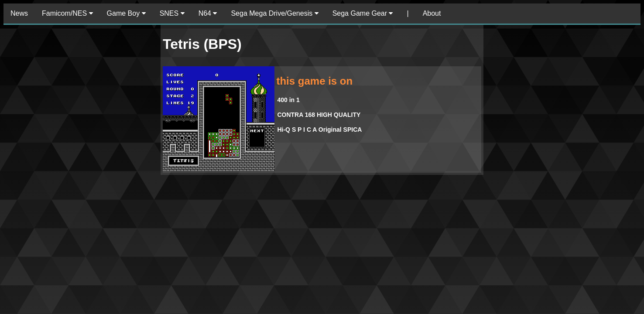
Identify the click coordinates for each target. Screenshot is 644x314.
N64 (208, 13)
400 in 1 (288, 100)
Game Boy (126, 13)
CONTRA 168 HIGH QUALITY (319, 115)
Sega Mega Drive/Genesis (274, 13)
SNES (172, 13)
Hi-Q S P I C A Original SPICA (319, 130)
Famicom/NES (67, 13)
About (432, 13)
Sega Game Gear (363, 13)
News (19, 13)
